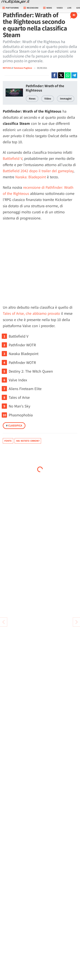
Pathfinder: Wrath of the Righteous (45, 88)
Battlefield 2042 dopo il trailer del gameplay (38, 171)
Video (60, 8)
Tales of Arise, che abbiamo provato (31, 313)
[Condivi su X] (61, 75)
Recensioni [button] (31, 8)
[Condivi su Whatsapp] (68, 75)
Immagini (66, 99)
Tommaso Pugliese (23, 68)
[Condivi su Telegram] (74, 75)
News (32, 99)
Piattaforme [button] (11, 8)
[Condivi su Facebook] (54, 75)
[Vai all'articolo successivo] (3, 622)
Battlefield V (13, 158)
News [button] (48, 8)
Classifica (14, 426)
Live (69, 8)
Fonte (8, 441)
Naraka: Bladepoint (31, 177)
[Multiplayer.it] (15, 2)
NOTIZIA (7, 68)
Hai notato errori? (28, 441)
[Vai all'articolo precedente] (77, 622)
